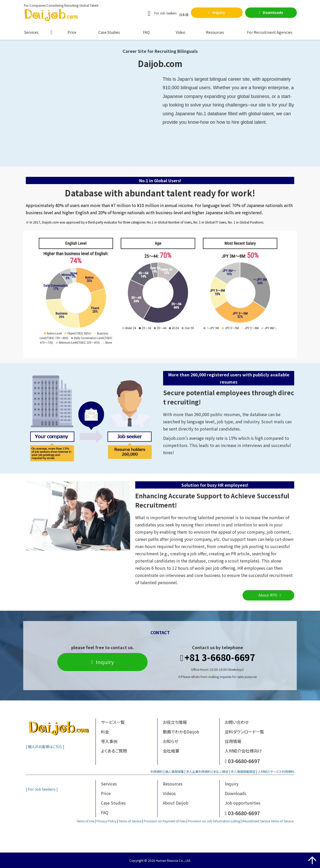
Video (181, 32)
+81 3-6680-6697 (220, 658)
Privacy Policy (106, 821)
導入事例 (109, 741)
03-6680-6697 (244, 761)
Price (72, 32)
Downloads (273, 12)
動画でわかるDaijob (181, 732)
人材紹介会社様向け (243, 751)
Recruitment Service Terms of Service (268, 821)
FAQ (146, 32)
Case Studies (109, 32)
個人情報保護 (174, 771)
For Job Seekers (165, 13)
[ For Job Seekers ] (42, 789)
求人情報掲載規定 (243, 771)
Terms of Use (85, 821)
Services (31, 32)
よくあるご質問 (114, 751)
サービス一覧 (113, 722)
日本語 (184, 14)
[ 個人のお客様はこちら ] (46, 747)
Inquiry (219, 12)
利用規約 (157, 771)
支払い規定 (221, 771)
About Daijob (176, 803)
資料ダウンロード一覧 (244, 732)
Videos (169, 793)
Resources (215, 32)
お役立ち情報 (175, 722)
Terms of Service (130, 821)
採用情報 (233, 741)
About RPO (268, 595)
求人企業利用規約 (198, 771)
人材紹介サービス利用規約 (276, 771)
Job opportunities (243, 803)
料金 (105, 732)
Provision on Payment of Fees (165, 821)
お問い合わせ (237, 722)
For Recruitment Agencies (270, 32)
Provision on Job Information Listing (214, 821)
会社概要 (171, 751)
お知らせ (171, 741)
